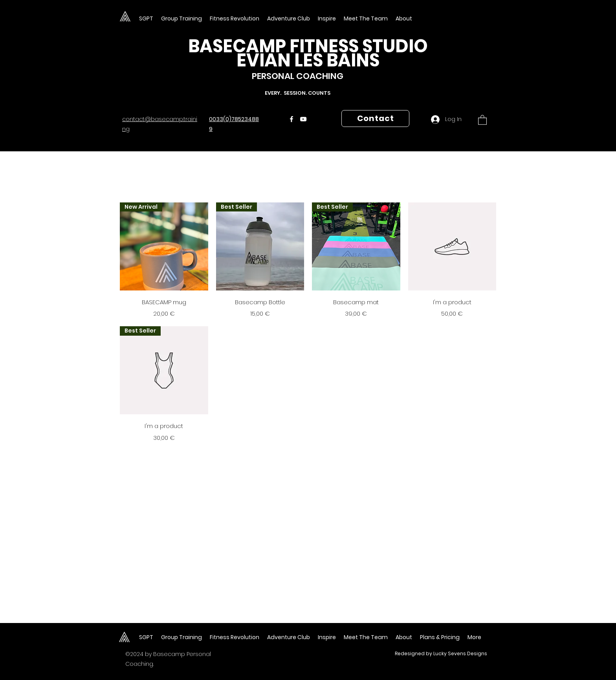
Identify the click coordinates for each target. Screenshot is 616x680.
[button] (366, 18)
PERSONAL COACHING (298, 76)
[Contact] (375, 119)
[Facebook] (291, 119)
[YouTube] (303, 119)
